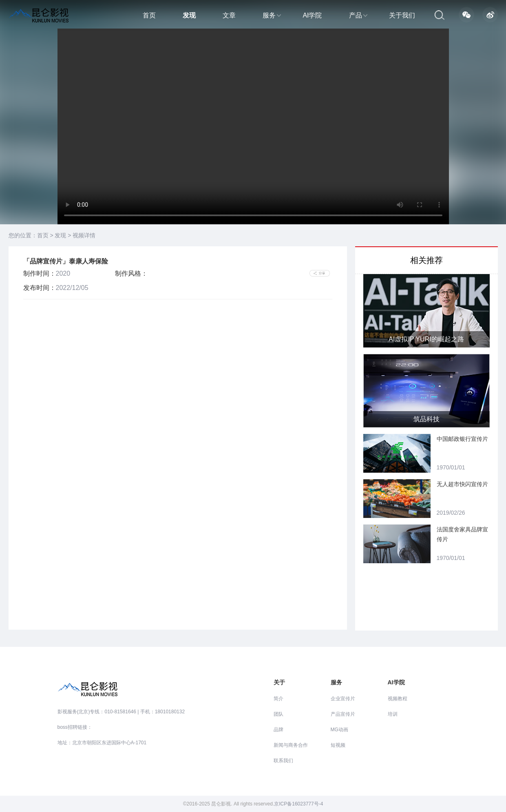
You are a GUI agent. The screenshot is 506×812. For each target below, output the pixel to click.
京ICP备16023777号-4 (298, 804)
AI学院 (312, 15)
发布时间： (40, 288)
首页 (149, 15)
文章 (229, 15)
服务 (272, 15)
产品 (358, 15)
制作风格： (131, 273)
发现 (189, 15)
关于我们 (402, 15)
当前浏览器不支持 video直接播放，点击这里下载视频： (253, 126)
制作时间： (40, 273)
